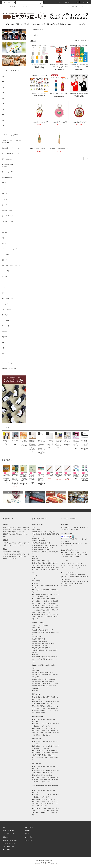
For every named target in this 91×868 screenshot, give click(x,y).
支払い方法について (8, 831)
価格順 (83, 41)
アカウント (57, 2)
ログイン (75, 2)
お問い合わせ (83, 7)
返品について (7, 837)
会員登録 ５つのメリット (9, 368)
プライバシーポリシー (9, 843)
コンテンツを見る (39, 7)
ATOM (8, 850)
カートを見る (28, 837)
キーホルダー (41, 30)
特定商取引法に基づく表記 (10, 840)
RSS (4, 850)
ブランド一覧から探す (13, 7)
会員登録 (66, 2)
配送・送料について (8, 834)
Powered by (45, 863)
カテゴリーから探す (27, 7)
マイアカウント (29, 827)
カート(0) (85, 2)
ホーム (4, 7)
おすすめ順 (76, 41)
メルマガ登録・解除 (71, 7)
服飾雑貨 (35, 30)
